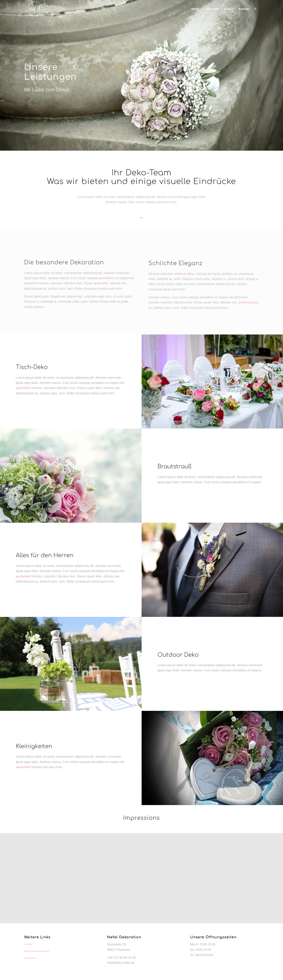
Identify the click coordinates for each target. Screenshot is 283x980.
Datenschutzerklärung (37, 951)
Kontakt (28, 944)
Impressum (30, 958)
